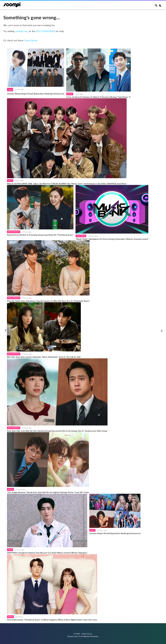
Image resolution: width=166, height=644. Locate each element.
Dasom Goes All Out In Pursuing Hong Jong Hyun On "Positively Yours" (40, 235)
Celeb (10, 90)
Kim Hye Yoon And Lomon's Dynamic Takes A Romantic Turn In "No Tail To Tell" (44, 357)
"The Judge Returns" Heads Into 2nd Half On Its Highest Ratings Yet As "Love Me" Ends (48, 492)
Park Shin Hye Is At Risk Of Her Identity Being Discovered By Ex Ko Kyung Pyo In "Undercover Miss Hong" (57, 431)
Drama (70, 94)
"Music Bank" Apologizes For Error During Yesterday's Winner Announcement (112, 239)
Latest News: (31, 40)
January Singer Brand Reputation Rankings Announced (115, 533)
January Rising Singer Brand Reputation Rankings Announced (36, 94)
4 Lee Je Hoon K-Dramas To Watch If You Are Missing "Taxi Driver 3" (98, 97)
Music (10, 181)
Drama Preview (14, 232)
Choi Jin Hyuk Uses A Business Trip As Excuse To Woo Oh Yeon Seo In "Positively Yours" (48, 301)
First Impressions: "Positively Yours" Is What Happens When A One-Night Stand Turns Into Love (52, 620)
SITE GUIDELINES (45, 31)
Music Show (81, 236)
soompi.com (21, 31)
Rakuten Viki (88, 636)
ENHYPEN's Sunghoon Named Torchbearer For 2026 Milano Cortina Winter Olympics (47, 553)
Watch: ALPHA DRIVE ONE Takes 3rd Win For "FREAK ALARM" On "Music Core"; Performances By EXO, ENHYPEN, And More (67, 184)
